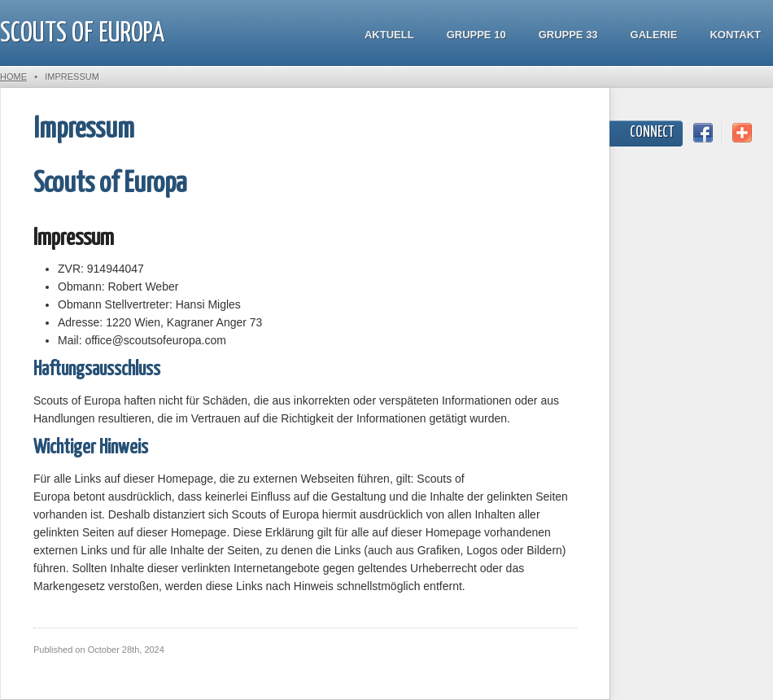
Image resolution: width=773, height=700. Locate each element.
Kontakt (735, 35)
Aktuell (389, 35)
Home (13, 77)
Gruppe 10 (476, 35)
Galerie (654, 35)
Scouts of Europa (82, 34)
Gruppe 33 (568, 35)
